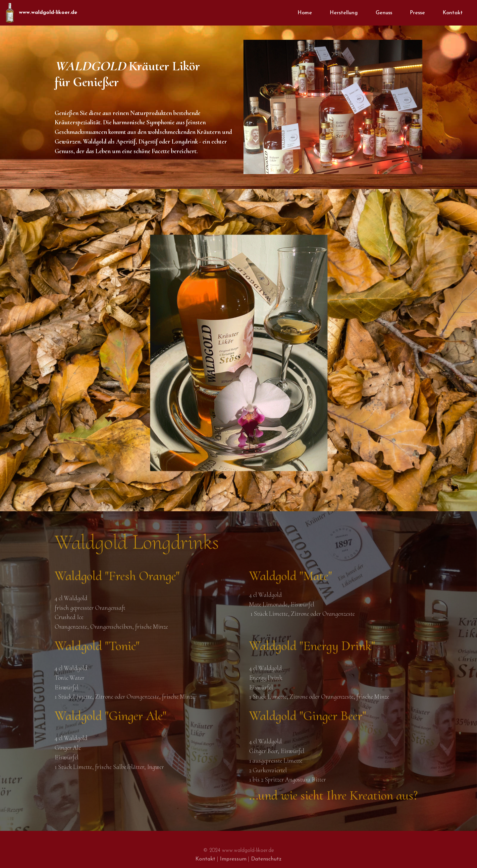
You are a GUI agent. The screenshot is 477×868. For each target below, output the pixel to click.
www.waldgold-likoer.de (48, 13)
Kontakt (453, 13)
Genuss (384, 13)
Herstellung (344, 13)
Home (305, 13)
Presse (417, 13)
